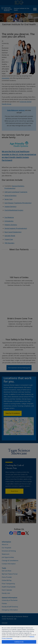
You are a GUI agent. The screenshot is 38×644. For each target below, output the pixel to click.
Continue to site (19, 642)
